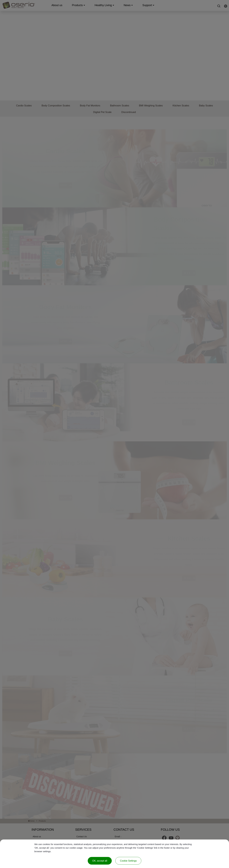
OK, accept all (100, 861)
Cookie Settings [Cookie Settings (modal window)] (128, 861)
